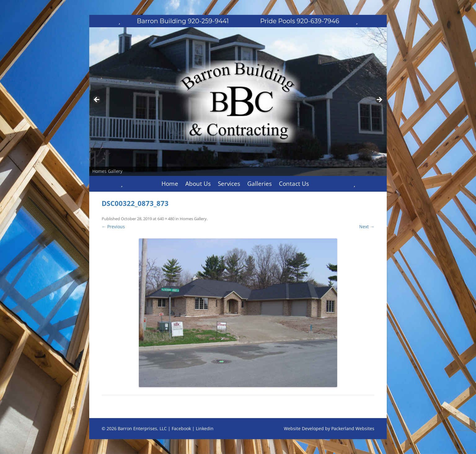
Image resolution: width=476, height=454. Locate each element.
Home (170, 184)
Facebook (181, 428)
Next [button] (379, 100)
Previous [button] (97, 100)
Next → (367, 227)
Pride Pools (300, 21)
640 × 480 (166, 219)
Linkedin (205, 428)
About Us (198, 184)
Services (229, 184)
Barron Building (183, 21)
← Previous (113, 227)
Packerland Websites (353, 428)
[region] (238, 102)
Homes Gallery (193, 219)
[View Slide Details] (238, 102)
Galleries (260, 184)
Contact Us (294, 184)
